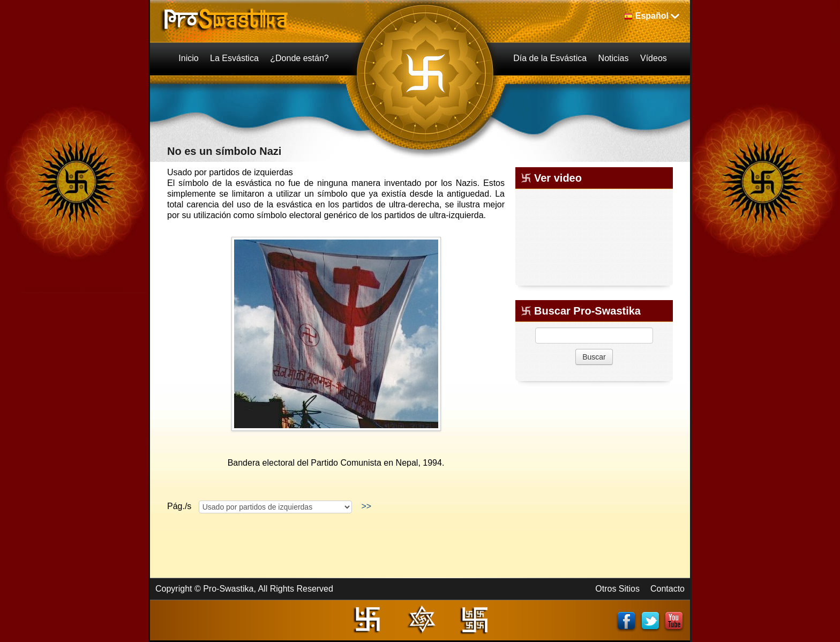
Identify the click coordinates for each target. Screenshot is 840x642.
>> (366, 506)
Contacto (667, 589)
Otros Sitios (617, 589)
